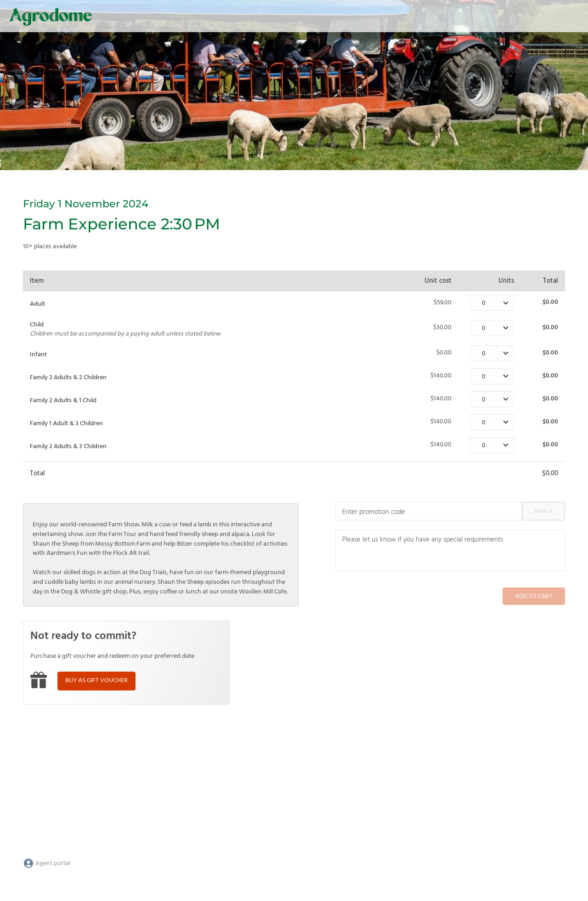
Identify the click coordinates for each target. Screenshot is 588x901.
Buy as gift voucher (96, 681)
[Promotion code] (429, 511)
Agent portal (47, 864)
